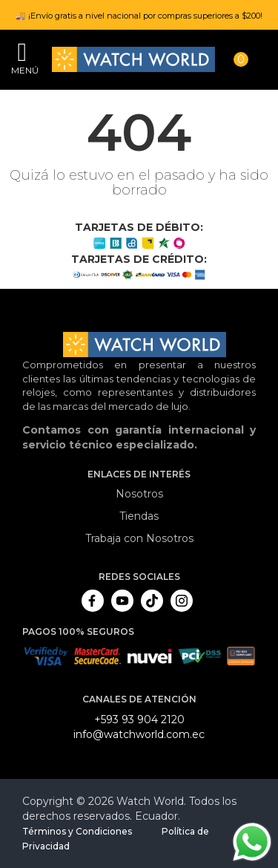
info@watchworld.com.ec (139, 734)
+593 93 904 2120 (139, 719)
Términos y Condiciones (77, 831)
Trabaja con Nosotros (139, 538)
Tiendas (139, 516)
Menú (22, 70)
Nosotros (139, 494)
